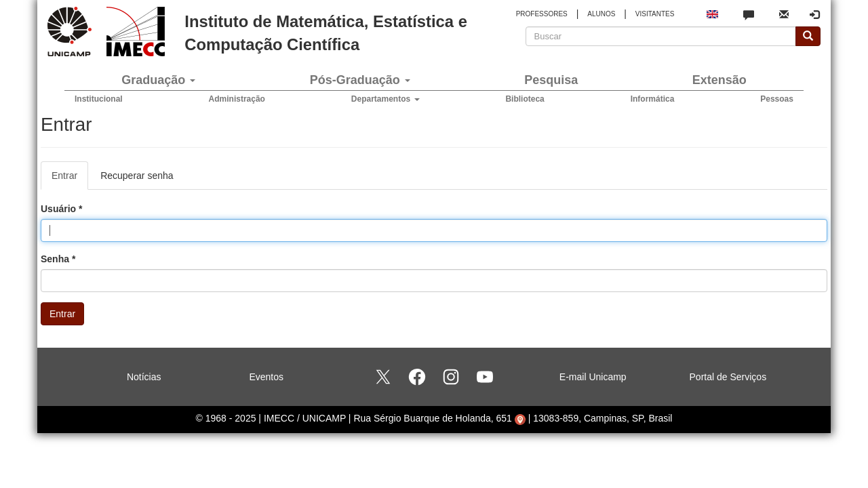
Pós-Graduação (360, 80)
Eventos (266, 377)
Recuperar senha (137, 176)
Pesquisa (551, 80)
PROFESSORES (542, 14)
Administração (237, 99)
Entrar (70, 179)
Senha (58, 259)
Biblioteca (525, 99)
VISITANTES (655, 14)
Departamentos (386, 99)
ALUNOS (601, 14)
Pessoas (777, 99)
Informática (653, 99)
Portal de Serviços (728, 377)
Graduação (158, 80)
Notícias (144, 377)
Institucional (99, 99)
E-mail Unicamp (593, 377)
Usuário (61, 209)
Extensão (719, 80)
